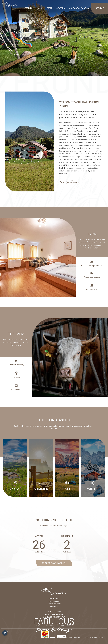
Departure (67, 536)
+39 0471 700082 (54, 612)
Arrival (39, 536)
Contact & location (79, 8)
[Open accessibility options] (5, 633)
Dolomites (54, 607)
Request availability (54, 563)
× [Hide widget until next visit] (7, 631)
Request (100, 8)
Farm (49, 8)
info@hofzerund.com (54, 614)
